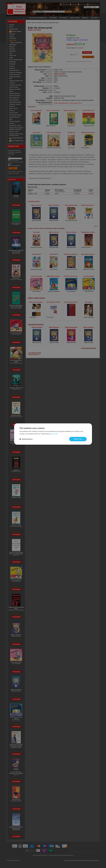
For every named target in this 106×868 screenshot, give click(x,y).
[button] (26, 439)
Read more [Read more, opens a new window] (54, 434)
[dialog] (53, 434)
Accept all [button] (78, 439)
